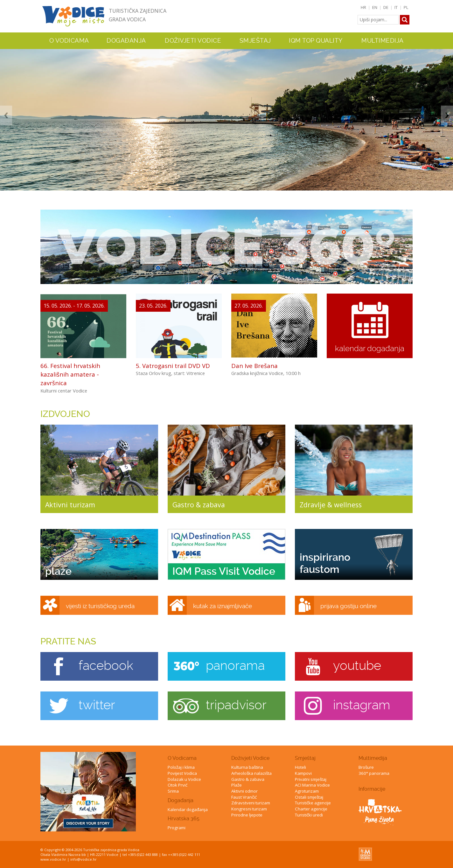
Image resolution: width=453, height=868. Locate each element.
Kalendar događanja (188, 809)
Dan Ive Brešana (254, 366)
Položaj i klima (181, 767)
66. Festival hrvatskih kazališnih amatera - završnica (70, 374)
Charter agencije (311, 809)
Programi (177, 828)
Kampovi (303, 773)
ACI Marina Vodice (312, 785)
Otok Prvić (178, 785)
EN (375, 7)
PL (406, 7)
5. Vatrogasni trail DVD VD (173, 366)
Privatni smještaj (311, 779)
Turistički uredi (309, 815)
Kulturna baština (247, 767)
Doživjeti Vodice (250, 758)
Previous (6, 115)
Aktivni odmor (244, 791)
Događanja (126, 41)
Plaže (237, 785)
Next (447, 115)
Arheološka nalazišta (251, 773)
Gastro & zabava (248, 779)
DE (386, 7)
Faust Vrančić (244, 797)
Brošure (366, 767)
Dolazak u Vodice (184, 779)
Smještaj (305, 758)
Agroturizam (307, 791)
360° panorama (374, 773)
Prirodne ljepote (247, 815)
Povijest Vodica (182, 773)
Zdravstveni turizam (251, 803)
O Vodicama (182, 758)
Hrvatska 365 (184, 819)
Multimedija (373, 758)
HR (363, 7)
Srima (173, 791)
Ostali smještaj (309, 797)
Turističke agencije (313, 803)
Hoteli (300, 767)
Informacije (372, 789)
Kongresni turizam (249, 809)
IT (396, 7)
